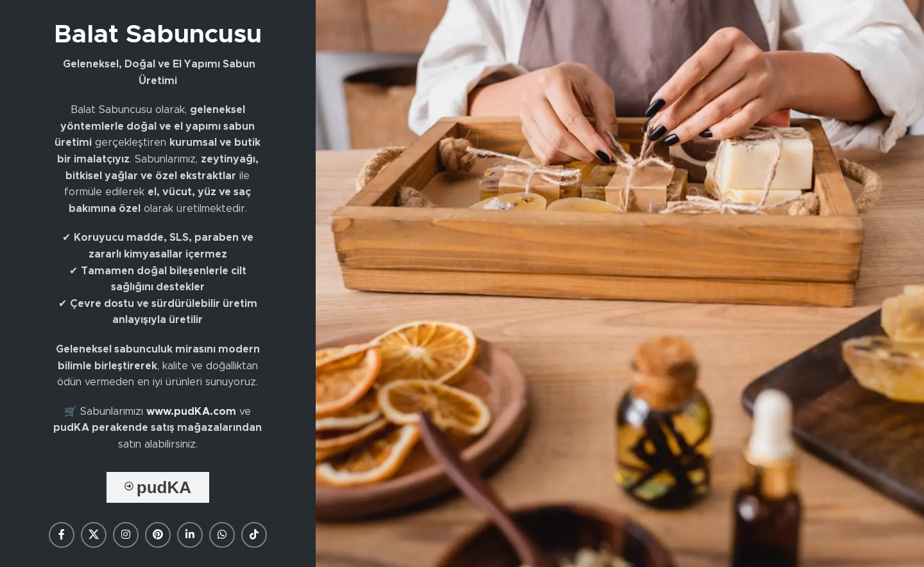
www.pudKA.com (191, 412)
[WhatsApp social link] (222, 535)
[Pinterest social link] (158, 535)
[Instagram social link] (126, 535)
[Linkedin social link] (190, 535)
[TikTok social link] (254, 535)
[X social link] (94, 535)
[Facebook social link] (62, 535)
